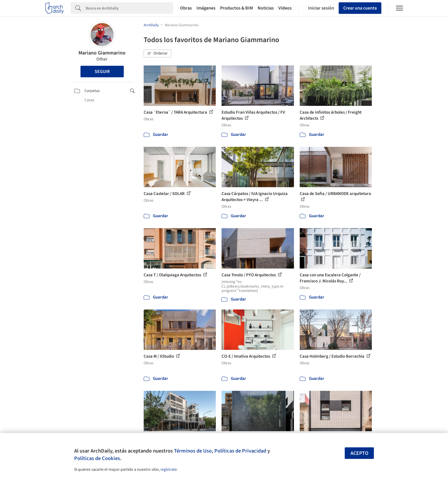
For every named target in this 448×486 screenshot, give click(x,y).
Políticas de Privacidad (240, 451)
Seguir (102, 72)
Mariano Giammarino (102, 53)
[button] (158, 54)
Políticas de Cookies (97, 458)
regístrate (169, 470)
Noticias (266, 8)
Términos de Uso (193, 451)
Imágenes (206, 8)
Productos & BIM (237, 8)
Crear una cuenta (360, 8)
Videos (285, 8)
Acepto (359, 453)
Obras (186, 8)
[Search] (129, 8)
